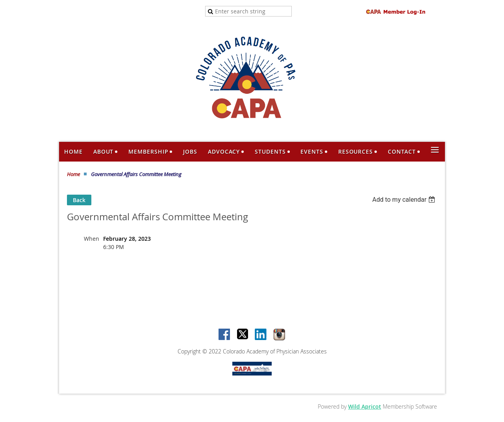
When (92, 239)
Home (73, 174)
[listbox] (405, 200)
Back (79, 200)
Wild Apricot (365, 406)
